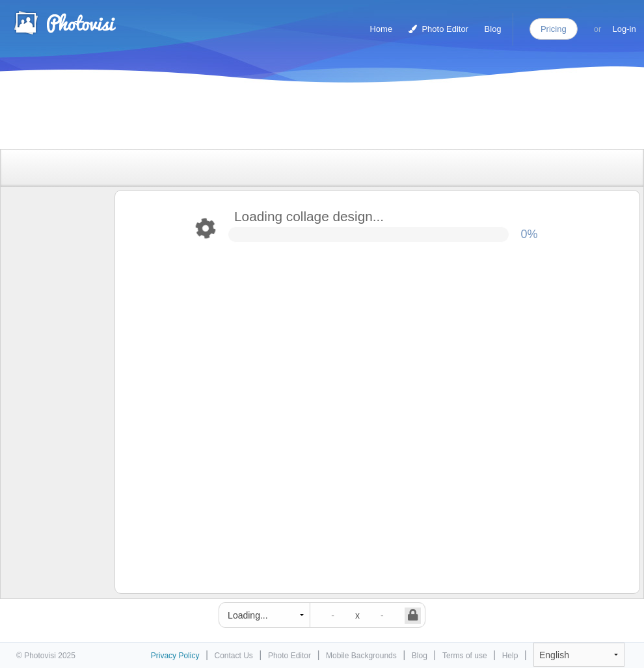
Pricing (554, 29)
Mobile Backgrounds (361, 656)
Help (510, 656)
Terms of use (465, 656)
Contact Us (234, 656)
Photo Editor (438, 29)
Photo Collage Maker (64, 23)
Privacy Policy (175, 656)
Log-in (624, 29)
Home (381, 29)
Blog (493, 29)
